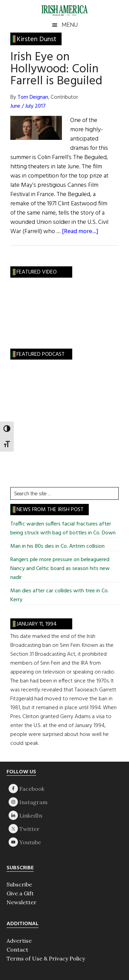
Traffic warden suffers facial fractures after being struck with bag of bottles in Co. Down (63, 529)
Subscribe (19, 884)
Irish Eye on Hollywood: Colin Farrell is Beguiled (56, 69)
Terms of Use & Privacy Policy (46, 958)
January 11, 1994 (37, 624)
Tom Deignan (33, 97)
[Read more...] (80, 232)
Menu (70, 25)
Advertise (19, 941)
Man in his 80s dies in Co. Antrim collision (57, 546)
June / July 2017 (28, 106)
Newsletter (21, 902)
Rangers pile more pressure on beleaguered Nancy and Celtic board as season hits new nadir (60, 569)
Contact (17, 949)
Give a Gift (20, 893)
